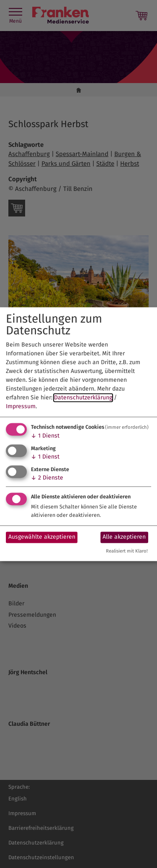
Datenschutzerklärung (83, 398)
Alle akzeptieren (124, 537)
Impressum (21, 407)
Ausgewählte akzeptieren (42, 537)
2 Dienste (47, 478)
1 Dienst (45, 436)
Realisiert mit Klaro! (127, 551)
